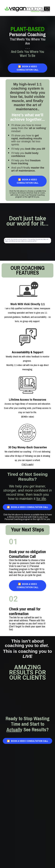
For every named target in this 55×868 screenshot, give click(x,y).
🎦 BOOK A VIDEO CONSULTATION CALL (28, 68)
